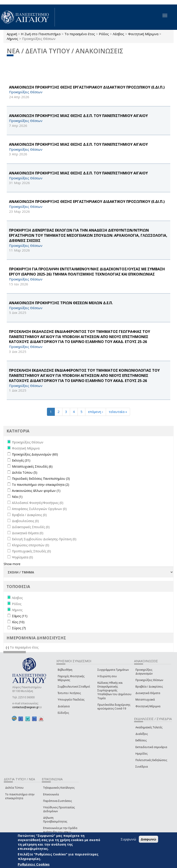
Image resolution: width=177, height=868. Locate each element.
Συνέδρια (142, 767)
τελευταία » (118, 412)
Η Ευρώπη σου (107, 676)
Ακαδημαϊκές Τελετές (149, 727)
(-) (8, 647)
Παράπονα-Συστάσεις (58, 801)
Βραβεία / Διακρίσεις (149, 687)
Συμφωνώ (128, 839)
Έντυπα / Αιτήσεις (69, 693)
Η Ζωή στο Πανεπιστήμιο (41, 34)
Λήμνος (12, 39)
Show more (12, 564)
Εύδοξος (63, 713)
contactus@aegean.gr (27, 707)
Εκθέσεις (141, 740)
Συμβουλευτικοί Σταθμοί (74, 687)
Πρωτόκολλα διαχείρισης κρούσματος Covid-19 (114, 707)
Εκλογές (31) (21, 460)
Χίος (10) (18, 622)
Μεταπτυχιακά (145, 700)
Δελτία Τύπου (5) (25, 472)
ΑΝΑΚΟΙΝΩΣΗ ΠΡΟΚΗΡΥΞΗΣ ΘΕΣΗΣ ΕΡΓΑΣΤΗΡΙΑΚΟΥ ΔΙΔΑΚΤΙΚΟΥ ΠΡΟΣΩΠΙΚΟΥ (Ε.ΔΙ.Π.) (87, 87)
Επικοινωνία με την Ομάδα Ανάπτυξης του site (60, 830)
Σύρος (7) (19, 628)
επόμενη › (96, 412)
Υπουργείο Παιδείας (71, 700)
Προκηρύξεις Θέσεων (149, 680)
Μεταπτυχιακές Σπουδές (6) (32, 466)
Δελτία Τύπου (14, 788)
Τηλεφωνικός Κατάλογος (59, 788)
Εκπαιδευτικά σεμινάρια (151, 747)
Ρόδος (104, 34)
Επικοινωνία (51, 794)
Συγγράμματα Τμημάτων (113, 670)
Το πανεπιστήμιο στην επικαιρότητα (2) (41, 485)
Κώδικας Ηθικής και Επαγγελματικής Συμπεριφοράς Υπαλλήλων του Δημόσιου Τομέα (114, 690)
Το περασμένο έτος (80, 34)
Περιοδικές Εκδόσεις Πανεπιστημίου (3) (41, 478)
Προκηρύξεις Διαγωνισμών (144, 672)
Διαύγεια (64, 706)
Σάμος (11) (20, 616)
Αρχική (12, 34)
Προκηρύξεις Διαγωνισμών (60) (35, 454)
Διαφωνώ (149, 839)
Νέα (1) (17, 497)
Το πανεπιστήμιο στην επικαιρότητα (20, 796)
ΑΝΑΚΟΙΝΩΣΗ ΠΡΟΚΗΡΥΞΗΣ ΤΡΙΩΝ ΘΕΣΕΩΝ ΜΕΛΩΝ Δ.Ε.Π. (61, 303)
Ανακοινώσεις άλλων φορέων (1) (36, 491)
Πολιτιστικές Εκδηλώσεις (151, 760)
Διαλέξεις (142, 734)
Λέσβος (118, 34)
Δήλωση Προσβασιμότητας (55, 820)
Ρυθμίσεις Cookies (34, 864)
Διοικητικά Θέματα (148, 693)
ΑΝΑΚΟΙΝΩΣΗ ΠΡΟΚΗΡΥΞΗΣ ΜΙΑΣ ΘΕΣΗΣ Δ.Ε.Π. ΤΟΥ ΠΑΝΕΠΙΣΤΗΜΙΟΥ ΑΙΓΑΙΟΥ (78, 116)
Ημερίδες (142, 754)
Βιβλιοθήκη (65, 670)
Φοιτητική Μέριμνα (143, 34)
